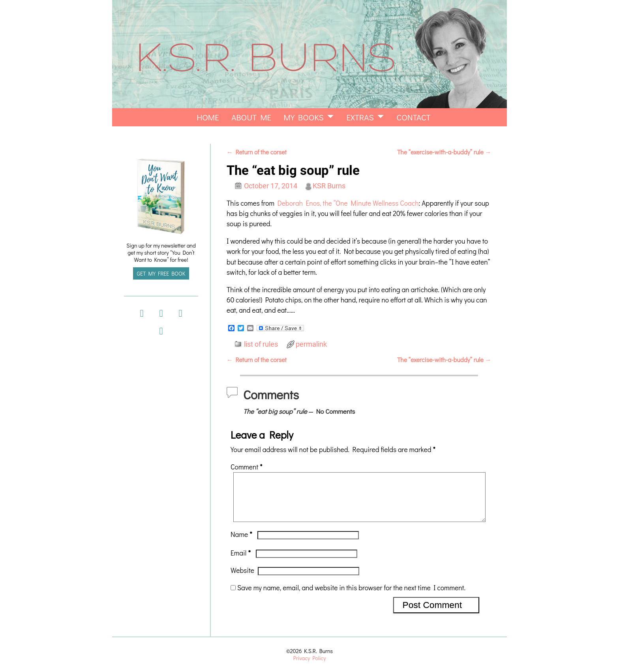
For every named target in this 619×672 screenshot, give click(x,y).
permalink (311, 344)
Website (242, 580)
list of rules (261, 344)
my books (304, 117)
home (208, 117)
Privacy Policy (309, 658)
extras (360, 117)
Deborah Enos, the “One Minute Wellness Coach (348, 203)
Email (241, 562)
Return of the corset (257, 152)
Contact (414, 117)
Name (242, 544)
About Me (251, 117)
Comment (247, 467)
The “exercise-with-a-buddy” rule (444, 152)
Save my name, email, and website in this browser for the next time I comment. (351, 597)
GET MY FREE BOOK (161, 273)
